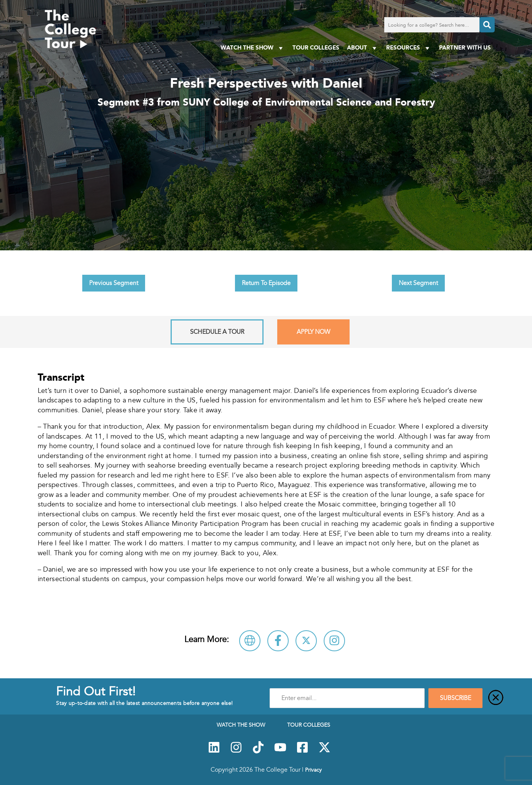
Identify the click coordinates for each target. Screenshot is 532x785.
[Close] (496, 698)
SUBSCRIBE (455, 698)
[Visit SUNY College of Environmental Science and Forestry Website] (250, 641)
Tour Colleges (316, 47)
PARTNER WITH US (465, 47)
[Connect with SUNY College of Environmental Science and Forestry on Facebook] (278, 641)
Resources (409, 48)
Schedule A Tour (217, 332)
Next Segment (418, 283)
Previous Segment (114, 283)
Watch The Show (253, 48)
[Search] (487, 25)
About (363, 48)
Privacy (313, 770)
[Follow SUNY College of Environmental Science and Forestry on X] (306, 641)
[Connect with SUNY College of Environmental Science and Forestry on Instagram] (334, 641)
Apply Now (313, 332)
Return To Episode (266, 283)
